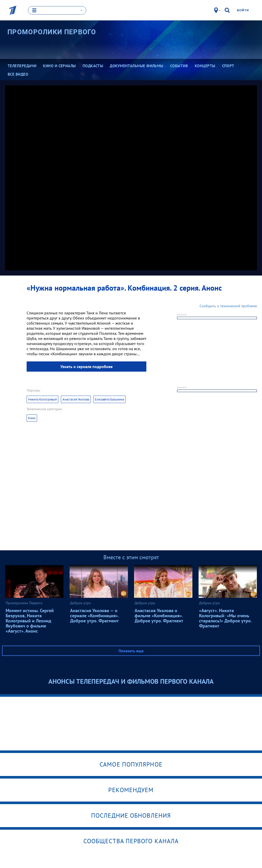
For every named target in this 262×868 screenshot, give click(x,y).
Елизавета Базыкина (110, 399)
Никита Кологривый (42, 399)
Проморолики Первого (52, 32)
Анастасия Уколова (76, 399)
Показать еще (131, 650)
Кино (32, 418)
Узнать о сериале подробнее (86, 366)
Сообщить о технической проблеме (228, 306)
